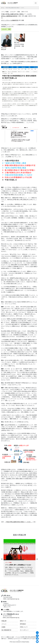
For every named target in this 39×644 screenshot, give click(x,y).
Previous (2, 559)
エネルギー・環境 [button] (6, 29)
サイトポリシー (24, 630)
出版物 (3, 627)
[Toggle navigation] (36, 3)
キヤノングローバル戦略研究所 (10, 20)
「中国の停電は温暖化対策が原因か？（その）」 (19, 522)
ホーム (3, 8)
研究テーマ (23, 621)
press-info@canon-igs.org (13, 618)
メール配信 (6, 610)
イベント (4, 624)
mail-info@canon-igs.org (13, 599)
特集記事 (4, 621)
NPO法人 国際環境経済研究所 (9, 16)
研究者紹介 (23, 624)
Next (37, 559)
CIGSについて (24, 627)
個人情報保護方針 (6, 630)
